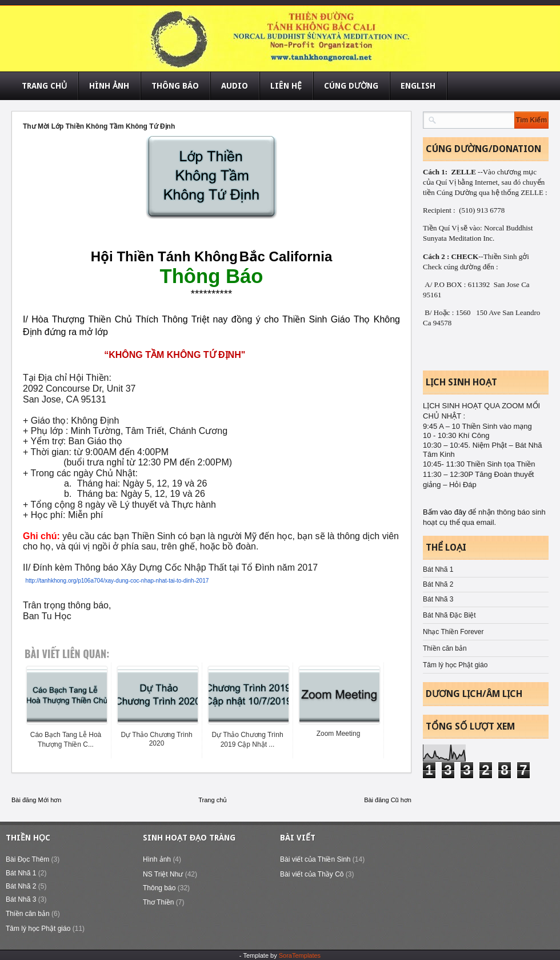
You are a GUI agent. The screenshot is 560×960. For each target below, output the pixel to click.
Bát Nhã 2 (438, 584)
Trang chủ (213, 800)
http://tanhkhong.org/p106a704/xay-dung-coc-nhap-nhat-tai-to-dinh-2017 (117, 581)
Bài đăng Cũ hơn (388, 800)
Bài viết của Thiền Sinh (315, 859)
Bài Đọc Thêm (27, 859)
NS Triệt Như (163, 874)
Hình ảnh (157, 859)
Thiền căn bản (445, 648)
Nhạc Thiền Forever (453, 632)
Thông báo (159, 888)
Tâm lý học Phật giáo (455, 665)
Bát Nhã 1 (438, 569)
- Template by (280, 955)
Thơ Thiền (158, 902)
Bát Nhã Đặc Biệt (449, 615)
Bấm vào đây (445, 512)
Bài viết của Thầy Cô (312, 874)
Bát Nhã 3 (438, 599)
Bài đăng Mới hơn (36, 800)
